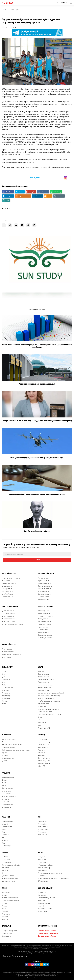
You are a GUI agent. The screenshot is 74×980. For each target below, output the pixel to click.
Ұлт (39, 817)
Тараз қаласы (43, 630)
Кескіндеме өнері (8, 822)
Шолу (4, 909)
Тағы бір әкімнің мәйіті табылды (37, 531)
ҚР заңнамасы (43, 881)
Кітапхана (5, 799)
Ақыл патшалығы (44, 903)
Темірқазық (42, 862)
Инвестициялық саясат (46, 680)
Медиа (4, 843)
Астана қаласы (43, 578)
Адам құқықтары (44, 704)
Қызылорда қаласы (45, 635)
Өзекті (4, 888)
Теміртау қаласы (44, 597)
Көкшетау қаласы (44, 584)
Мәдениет (6, 817)
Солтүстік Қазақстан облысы (12, 624)
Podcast (5, 906)
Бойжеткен (6, 860)
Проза (4, 783)
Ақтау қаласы (7, 586)
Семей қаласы (7, 649)
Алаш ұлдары (43, 747)
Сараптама (6, 693)
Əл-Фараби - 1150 (44, 764)
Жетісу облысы (43, 619)
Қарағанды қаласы (45, 586)
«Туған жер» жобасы (45, 865)
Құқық (40, 717)
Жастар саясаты (44, 677)
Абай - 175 (41, 766)
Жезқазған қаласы (45, 594)
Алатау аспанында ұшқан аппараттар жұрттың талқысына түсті (37, 458)
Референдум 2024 (45, 728)
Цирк (3, 838)
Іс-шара (5, 903)
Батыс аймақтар (9, 574)
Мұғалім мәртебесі (45, 909)
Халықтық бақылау (9, 747)
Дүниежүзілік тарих (45, 742)
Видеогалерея (43, 870)
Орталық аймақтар (46, 574)
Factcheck (42, 876)
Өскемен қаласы (8, 652)
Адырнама (5, 690)
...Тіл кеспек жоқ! (8, 688)
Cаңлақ (4, 895)
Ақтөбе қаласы (7, 597)
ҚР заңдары (42, 707)
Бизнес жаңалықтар (9, 758)
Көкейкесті (6, 680)
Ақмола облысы (44, 581)
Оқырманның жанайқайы (11, 865)
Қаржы (4, 761)
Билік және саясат (45, 690)
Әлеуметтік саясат (45, 688)
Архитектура (6, 846)
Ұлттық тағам (43, 827)
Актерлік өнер (7, 827)
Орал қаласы (6, 581)
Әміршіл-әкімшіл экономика (12, 745)
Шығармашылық (8, 778)
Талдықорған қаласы (45, 616)
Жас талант (42, 860)
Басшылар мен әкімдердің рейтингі (51, 693)
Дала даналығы (7, 788)
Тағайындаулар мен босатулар (49, 701)
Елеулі (40, 667)
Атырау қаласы (7, 592)
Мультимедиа (7, 696)
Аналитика (6, 756)
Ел (39, 720)
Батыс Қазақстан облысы (11, 578)
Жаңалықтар (15, 10)
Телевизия (5, 835)
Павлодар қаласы (8, 616)
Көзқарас (5, 911)
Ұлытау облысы (43, 592)
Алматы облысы (44, 614)
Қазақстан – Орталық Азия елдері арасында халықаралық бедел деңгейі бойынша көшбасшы (37, 346)
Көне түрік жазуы (44, 758)
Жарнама (6, 956)
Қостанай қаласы (8, 611)
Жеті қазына (42, 835)
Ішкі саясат (42, 672)
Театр (4, 830)
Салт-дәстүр (42, 822)
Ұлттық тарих (43, 739)
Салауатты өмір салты (10, 931)
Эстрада (5, 840)
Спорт (4, 682)
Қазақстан (6, 672)
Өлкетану (41, 753)
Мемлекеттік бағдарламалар (48, 709)
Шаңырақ (5, 870)
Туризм (4, 753)
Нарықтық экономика (9, 742)
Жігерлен (41, 901)
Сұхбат (4, 685)
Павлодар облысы (8, 619)
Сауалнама (6, 699)
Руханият (6, 773)
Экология (5, 920)
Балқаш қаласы (44, 600)
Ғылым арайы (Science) (46, 898)
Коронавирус (6, 936)
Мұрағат (5, 701)
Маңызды (42, 735)
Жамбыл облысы (44, 632)
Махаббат (5, 868)
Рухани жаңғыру (8, 805)
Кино (3, 832)
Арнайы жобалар (44, 868)
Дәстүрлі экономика (9, 739)
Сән (3, 873)
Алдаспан (41, 756)
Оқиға (4, 704)
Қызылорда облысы (45, 638)
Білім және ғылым (45, 888)
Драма (4, 786)
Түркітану (41, 750)
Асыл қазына (6, 791)
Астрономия (42, 895)
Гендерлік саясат (44, 682)
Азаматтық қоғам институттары (49, 696)
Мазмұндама (43, 911)
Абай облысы (7, 657)
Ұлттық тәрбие (43, 830)
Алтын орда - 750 (44, 761)
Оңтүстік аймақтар (46, 607)
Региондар (6, 917)
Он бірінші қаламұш (9, 796)
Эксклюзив (6, 914)
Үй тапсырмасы (7, 862)
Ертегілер (5, 802)
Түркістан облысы (44, 624)
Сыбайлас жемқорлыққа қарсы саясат (16, 750)
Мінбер (40, 725)
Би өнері (5, 824)
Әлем (4, 674)
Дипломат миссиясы (45, 712)
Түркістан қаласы (44, 627)
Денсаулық (6, 893)
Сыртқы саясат (43, 674)
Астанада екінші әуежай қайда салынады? (37, 384)
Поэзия (4, 780)
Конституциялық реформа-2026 (50, 715)
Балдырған (42, 857)
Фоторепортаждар (8, 881)
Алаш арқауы (7, 807)
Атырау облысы (7, 589)
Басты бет (5, 10)
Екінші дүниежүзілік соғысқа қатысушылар (53, 879)
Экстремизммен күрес (10, 898)
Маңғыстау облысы (9, 584)
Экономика (6, 735)
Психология (42, 893)
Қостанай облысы (8, 614)
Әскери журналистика (10, 879)
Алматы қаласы (44, 611)
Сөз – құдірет (6, 794)
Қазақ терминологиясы (10, 901)
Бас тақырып (43, 723)
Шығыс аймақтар (9, 645)
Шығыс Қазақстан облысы (11, 655)
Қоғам (4, 677)
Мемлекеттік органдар (46, 699)
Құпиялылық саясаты (20, 956)
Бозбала (5, 857)
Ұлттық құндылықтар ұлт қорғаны (50, 873)
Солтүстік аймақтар (10, 607)
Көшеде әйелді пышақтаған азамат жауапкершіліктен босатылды (37, 495)
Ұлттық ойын (42, 824)
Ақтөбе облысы (7, 594)
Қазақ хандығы (43, 745)
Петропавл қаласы (8, 622)
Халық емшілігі (7, 933)
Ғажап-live (42, 906)
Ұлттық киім (42, 832)
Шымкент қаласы (44, 622)
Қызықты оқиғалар (9, 876)
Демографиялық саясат (47, 685)
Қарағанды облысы (45, 589)
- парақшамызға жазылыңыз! (35, 178)
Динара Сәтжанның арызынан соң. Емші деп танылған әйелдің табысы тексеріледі (37, 421)
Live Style (6, 853)
